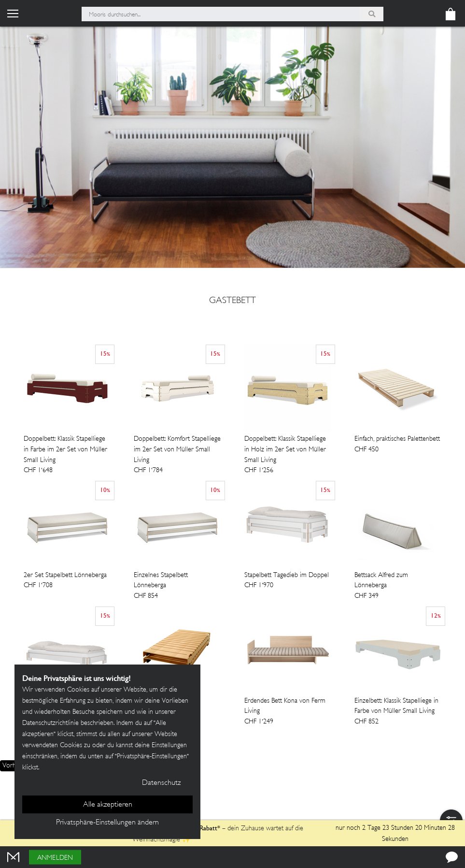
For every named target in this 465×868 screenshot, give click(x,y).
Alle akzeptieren (108, 805)
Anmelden (55, 858)
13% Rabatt (202, 828)
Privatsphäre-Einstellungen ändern (107, 823)
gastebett (232, 301)
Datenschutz (161, 783)
